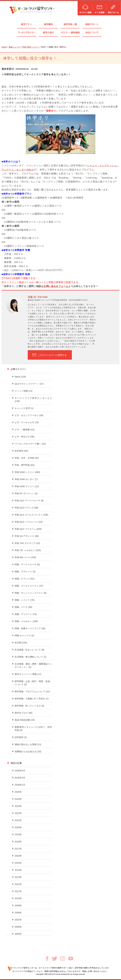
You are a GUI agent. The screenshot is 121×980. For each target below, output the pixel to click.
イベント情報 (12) (24, 391)
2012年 (18, 884)
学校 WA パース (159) (25, 557)
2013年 (18, 877)
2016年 (18, 856)
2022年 (18, 813)
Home (4, 47)
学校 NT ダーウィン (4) (26, 493)
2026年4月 (20, 771)
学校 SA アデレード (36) (27, 536)
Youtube (71, 959)
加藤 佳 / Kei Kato (38, 297)
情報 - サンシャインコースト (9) (30, 593)
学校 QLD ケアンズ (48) (26, 508)
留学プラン (26, 24)
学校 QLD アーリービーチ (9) (29, 501)
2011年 (18, 891)
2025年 (18, 792)
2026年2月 (20, 785)
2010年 (18, 898)
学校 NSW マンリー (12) (27, 486)
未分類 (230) (21, 643)
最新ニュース (14, 47)
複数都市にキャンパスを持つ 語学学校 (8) (33, 729)
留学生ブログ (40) (24, 713)
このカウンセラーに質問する (52, 355)
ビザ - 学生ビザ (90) (24, 437)
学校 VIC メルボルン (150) (28, 550)
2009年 (18, 906)
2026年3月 (20, 778)
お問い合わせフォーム (56, 286)
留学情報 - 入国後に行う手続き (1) (32, 699)
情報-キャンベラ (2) (24, 636)
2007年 (18, 920)
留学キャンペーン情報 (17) (28, 674)
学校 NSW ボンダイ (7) (26, 479)
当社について (92, 32)
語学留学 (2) (21, 737)
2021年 (18, 820)
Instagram (63, 959)
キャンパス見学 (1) (24, 408)
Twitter (55, 959)
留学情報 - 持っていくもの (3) (29, 706)
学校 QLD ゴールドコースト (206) (31, 515)
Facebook (47, 959)
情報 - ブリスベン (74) (26, 614)
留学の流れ (48, 32)
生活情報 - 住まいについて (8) (29, 650)
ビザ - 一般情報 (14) (24, 430)
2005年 (18, 934)
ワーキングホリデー (27, 32)
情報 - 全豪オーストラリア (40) (30, 628)
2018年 (18, 842)
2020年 (18, 827)
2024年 (18, 799)
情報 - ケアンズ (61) (24, 579)
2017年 (18, 849)
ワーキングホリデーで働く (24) (30, 444)
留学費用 (48, 24)
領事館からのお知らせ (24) (28, 751)
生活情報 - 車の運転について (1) (30, 657)
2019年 (18, 834)
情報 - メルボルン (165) (26, 621)
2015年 (18, 863)
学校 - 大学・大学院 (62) (27, 458)
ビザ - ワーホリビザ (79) (27, 422)
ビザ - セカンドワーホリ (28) (29, 415)
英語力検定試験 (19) (25, 720)
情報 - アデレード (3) (25, 572)
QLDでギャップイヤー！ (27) (29, 384)
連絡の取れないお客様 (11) (28, 744)
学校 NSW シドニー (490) (27, 472)
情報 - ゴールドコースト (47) (29, 586)
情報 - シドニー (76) (24, 600)
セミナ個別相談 (70, 32)
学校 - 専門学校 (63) (24, 465)
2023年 (18, 806)
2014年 (18, 870)
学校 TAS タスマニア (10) (27, 543)
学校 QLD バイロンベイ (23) (29, 522)
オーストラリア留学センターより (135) (33, 400)
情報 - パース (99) (23, 607)
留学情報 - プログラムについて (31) (32, 692)
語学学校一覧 (70, 24)
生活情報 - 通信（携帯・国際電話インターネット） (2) (33, 665)
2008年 (18, 913)
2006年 (18, 927)
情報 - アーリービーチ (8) (27, 564)
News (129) (20, 377)
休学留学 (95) (21, 451)
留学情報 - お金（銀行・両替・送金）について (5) (33, 683)
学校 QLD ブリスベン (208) (28, 529)
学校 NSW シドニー (31, 47)
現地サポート (92, 24)
